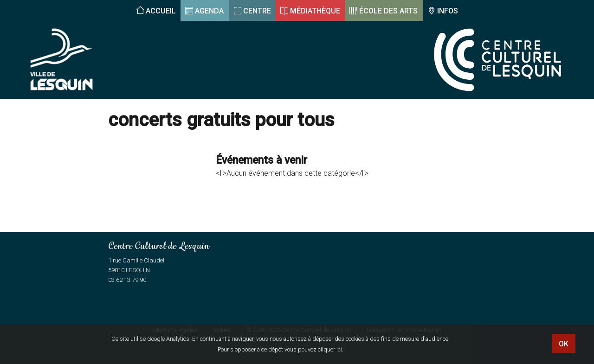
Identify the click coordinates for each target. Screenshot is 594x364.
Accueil (161, 11)
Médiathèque (315, 11)
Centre (257, 11)
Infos (448, 11)
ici (339, 349)
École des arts (388, 11)
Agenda (209, 11)
